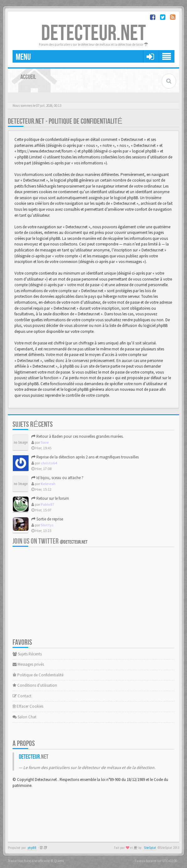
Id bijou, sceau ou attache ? (57, 478)
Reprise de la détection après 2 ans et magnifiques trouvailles (85, 457)
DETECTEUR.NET (93, 34)
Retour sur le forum (50, 498)
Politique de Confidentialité (38, 675)
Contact (22, 696)
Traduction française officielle (29, 861)
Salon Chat (24, 717)
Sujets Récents (27, 654)
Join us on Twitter (50, 541)
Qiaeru (59, 861)
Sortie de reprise (47, 519)
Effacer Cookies (28, 706)
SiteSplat (150, 848)
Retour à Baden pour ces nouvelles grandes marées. (77, 436)
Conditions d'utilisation (35, 685)
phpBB (32, 848)
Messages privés (28, 664)
